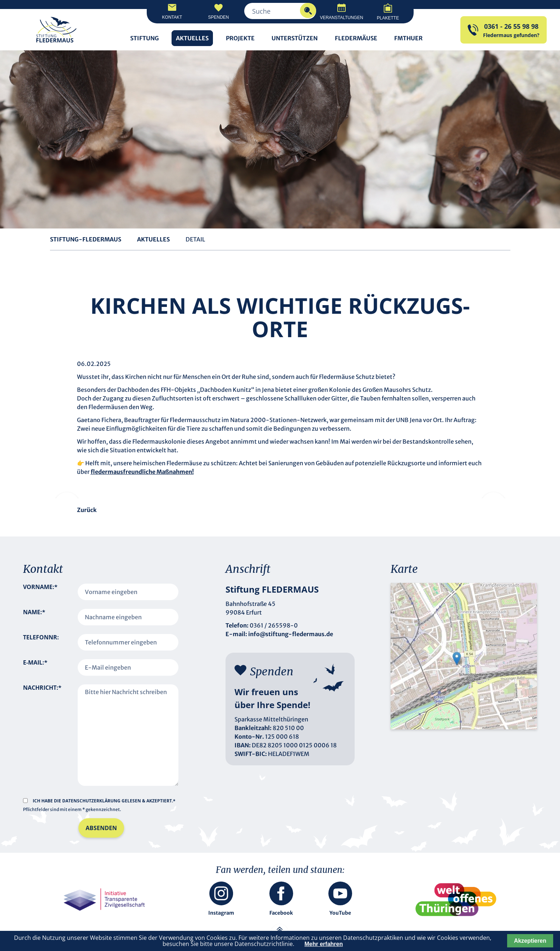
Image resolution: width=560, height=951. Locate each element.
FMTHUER (408, 38)
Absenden (101, 828)
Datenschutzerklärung (92, 801)
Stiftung (145, 38)
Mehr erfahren (324, 944)
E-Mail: (35, 667)
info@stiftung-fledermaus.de (291, 634)
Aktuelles (192, 38)
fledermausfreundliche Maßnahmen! (142, 472)
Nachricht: (42, 727)
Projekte (240, 38)
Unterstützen (295, 38)
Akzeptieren (530, 941)
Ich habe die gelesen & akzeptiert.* (104, 801)
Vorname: (40, 592)
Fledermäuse (356, 38)
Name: (34, 617)
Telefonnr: (41, 637)
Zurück (87, 510)
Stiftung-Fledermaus (86, 239)
